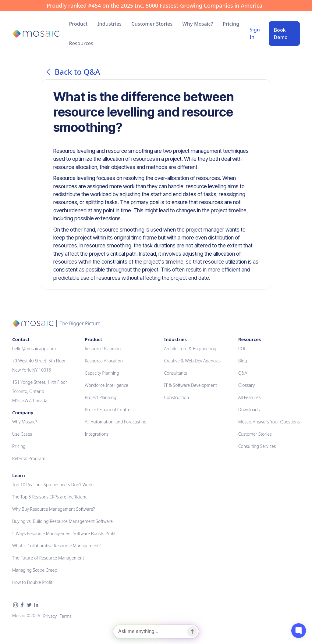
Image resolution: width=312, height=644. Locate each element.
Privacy (50, 616)
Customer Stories (152, 24)
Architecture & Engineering (190, 349)
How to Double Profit (32, 582)
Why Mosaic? (198, 24)
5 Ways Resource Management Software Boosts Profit (64, 533)
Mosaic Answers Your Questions (269, 422)
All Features (250, 397)
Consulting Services (257, 446)
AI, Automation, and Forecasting (116, 422)
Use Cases (22, 434)
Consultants (175, 373)
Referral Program (29, 458)
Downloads (249, 410)
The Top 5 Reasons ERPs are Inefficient (49, 497)
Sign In (255, 33)
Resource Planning (103, 349)
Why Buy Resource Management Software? (53, 509)
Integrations (96, 434)
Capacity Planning (102, 373)
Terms (66, 616)
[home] (36, 34)
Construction (176, 397)
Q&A (243, 373)
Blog (243, 361)
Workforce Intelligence (106, 385)
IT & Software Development (190, 385)
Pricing (231, 24)
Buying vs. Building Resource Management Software (62, 521)
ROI (242, 349)
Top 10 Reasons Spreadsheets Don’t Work (52, 485)
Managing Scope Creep (35, 570)
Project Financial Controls (109, 410)
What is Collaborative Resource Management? (56, 546)
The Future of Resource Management (48, 558)
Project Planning (100, 397)
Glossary (246, 385)
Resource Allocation (104, 361)
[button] (78, 24)
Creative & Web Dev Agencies (192, 361)
